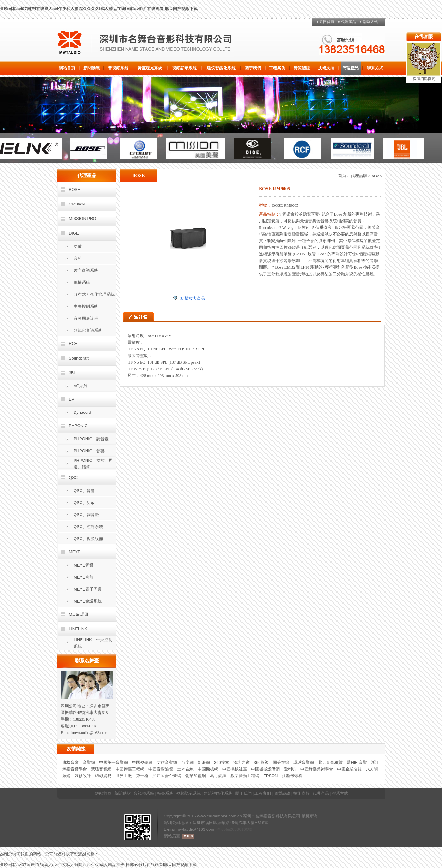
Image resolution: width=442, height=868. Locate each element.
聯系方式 (370, 22)
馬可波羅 (218, 776)
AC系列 (81, 386)
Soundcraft (79, 358)
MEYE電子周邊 (88, 589)
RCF (73, 344)
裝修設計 (83, 776)
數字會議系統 (86, 270)
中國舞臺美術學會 (317, 769)
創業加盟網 (196, 776)
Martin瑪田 (79, 614)
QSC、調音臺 (86, 515)
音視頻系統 (118, 68)
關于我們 (253, 68)
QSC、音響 (84, 491)
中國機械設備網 (265, 769)
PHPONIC (78, 426)
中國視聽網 (142, 762)
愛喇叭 (290, 769)
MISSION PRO (83, 219)
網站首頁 (67, 68)
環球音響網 (304, 762)
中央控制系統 (86, 306)
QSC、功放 (84, 503)
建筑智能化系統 (221, 68)
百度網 (187, 762)
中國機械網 (208, 769)
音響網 (89, 762)
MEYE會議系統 (88, 601)
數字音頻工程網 (245, 776)
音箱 (78, 258)
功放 (78, 246)
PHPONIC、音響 (89, 451)
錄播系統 (82, 282)
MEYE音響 (84, 565)
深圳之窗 (242, 762)
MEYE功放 (84, 577)
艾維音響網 (167, 762)
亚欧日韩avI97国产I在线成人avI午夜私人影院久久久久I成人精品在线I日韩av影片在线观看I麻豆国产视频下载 (99, 9)
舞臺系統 (165, 793)
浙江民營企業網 (167, 776)
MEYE (75, 552)
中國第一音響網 (113, 762)
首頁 (342, 176)
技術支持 (326, 68)
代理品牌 (359, 176)
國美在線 (281, 762)
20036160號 (241, 829)
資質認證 (302, 68)
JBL (72, 373)
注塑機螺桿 (292, 776)
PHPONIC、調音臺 (91, 439)
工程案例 (277, 68)
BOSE (75, 190)
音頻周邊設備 (86, 318)
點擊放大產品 (193, 298)
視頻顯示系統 (184, 68)
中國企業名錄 (349, 769)
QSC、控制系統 (88, 527)
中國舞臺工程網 (130, 769)
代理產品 (349, 22)
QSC (73, 477)
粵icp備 (223, 829)
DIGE (74, 233)
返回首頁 (327, 22)
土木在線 (185, 769)
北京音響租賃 (330, 762)
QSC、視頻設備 (88, 539)
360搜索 (222, 762)
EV (72, 399)
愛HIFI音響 (357, 762)
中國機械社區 (235, 769)
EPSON (271, 776)
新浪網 (204, 762)
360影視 (261, 762)
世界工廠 (124, 776)
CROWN (77, 204)
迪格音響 (70, 762)
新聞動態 (92, 68)
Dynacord (82, 412)
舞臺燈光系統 (150, 68)
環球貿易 (103, 776)
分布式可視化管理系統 (94, 294)
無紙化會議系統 (88, 330)
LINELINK (78, 629)
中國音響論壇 (161, 769)
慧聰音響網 (101, 769)
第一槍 (142, 776)
